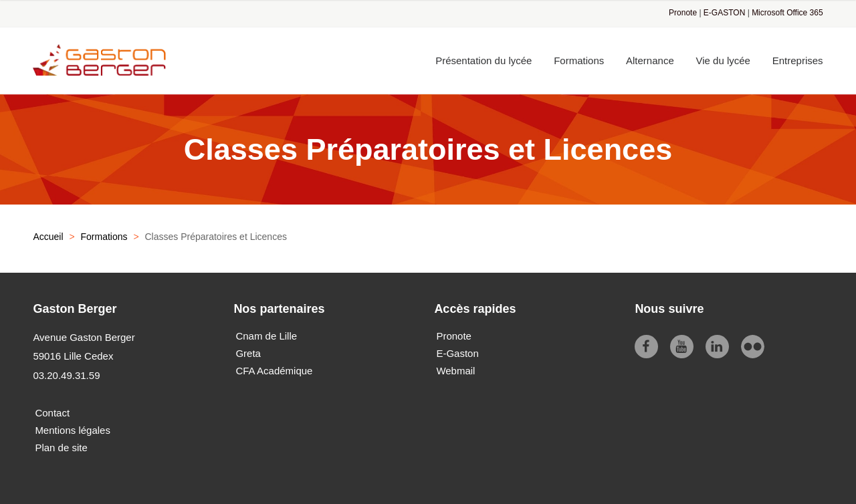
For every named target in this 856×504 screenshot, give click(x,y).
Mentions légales (73, 430)
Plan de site (61, 448)
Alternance (650, 60)
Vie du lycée (723, 60)
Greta (248, 353)
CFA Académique (274, 371)
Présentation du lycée (484, 60)
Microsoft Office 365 (787, 13)
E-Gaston (457, 353)
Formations (579, 60)
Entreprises (798, 60)
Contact (52, 413)
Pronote (683, 13)
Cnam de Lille (266, 336)
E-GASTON (724, 13)
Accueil (48, 237)
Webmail (455, 371)
